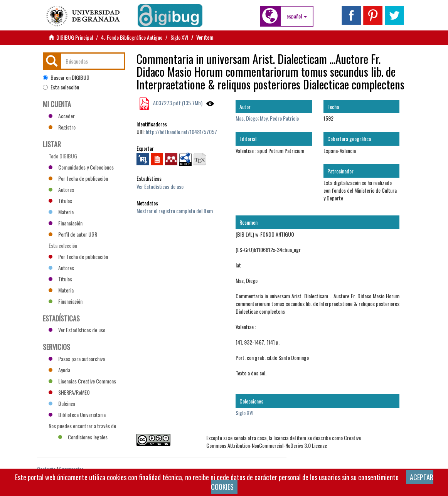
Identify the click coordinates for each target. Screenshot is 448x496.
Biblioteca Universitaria (77, 414)
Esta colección (61, 87)
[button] (297, 16)
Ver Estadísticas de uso (160, 186)
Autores (61, 189)
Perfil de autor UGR (73, 234)
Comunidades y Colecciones (81, 167)
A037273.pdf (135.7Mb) (177, 103)
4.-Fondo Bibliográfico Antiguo (132, 37)
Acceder (62, 116)
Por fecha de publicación (78, 178)
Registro (62, 127)
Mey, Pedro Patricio (279, 118)
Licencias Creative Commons (82, 381)
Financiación (66, 223)
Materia (61, 212)
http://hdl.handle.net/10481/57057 (181, 132)
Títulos (60, 201)
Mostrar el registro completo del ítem (175, 211)
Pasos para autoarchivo (77, 359)
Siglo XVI (179, 37)
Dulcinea (62, 403)
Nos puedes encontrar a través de (82, 427)
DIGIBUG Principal (75, 37)
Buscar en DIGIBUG (66, 77)
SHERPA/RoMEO (69, 392)
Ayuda (59, 370)
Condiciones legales (83, 437)
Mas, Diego (247, 118)
